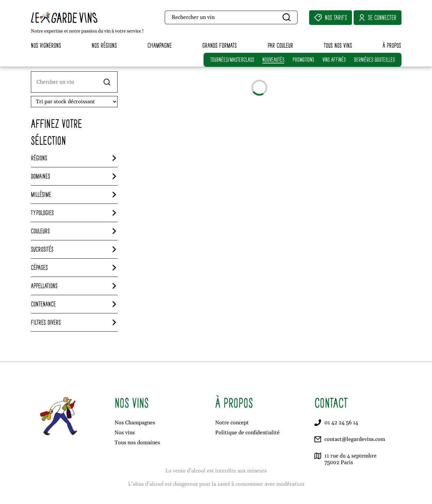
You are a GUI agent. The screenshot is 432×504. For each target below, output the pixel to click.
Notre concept (232, 423)
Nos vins (125, 433)
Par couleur (280, 45)
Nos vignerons (46, 45)
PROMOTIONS (303, 60)
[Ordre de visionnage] (74, 102)
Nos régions (104, 45)
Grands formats (219, 45)
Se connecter (378, 18)
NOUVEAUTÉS (273, 60)
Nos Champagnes (135, 423)
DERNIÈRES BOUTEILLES (374, 60)
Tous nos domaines (137, 443)
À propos (392, 45)
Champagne (160, 45)
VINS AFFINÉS (334, 60)
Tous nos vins (338, 45)
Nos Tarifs (331, 18)
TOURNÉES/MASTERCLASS (232, 60)
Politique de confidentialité (247, 433)
